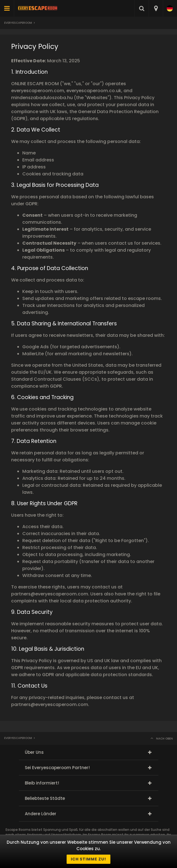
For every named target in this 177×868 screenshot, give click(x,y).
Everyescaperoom (18, 23)
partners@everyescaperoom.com (50, 594)
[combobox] (156, 8)
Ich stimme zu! (88, 859)
